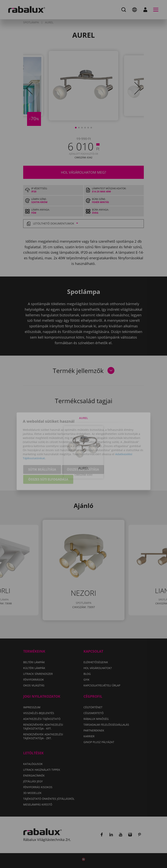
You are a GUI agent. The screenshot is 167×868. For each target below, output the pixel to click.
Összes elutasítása (83, 452)
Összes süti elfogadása (48, 462)
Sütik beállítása (42, 452)
